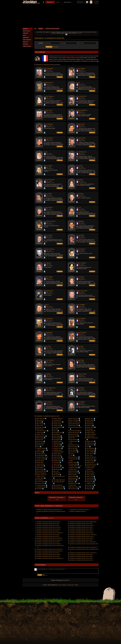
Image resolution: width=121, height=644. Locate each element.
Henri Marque (57, 434)
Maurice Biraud (81, 249)
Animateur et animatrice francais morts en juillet (48, 544)
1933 (47, 209)
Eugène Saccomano (82, 291)
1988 (50, 251)
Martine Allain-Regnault (76, 466)
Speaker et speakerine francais (77, 511)
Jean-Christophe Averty (59, 476)
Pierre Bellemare (49, 69)
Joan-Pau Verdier (74, 434)
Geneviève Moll (57, 420)
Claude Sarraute (41, 464)
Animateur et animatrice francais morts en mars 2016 (83, 535)
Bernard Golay (40, 438)
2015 (50, 223)
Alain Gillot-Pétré (81, 96)
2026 (83, 84)
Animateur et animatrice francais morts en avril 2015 (83, 542)
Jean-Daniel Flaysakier (59, 482)
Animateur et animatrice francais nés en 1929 (81, 556)
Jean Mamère (80, 221)
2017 (83, 70)
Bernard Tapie (80, 360)
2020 (50, 306)
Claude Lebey (40, 462)
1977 (80, 84)
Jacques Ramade (58, 459)
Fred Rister (39, 489)
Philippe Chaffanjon (91, 434)
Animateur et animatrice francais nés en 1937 (81, 531)
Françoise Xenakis (41, 487)
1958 (47, 98)
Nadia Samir (80, 180)
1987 (83, 348)
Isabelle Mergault (49, 96)
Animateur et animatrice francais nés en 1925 (81, 529)
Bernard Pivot (40, 440)
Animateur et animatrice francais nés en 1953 (81, 540)
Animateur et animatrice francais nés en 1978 (48, 542)
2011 (50, 167)
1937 (80, 403)
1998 (83, 390)
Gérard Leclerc (57, 426)
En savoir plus (79, 33)
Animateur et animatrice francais (52, 29)
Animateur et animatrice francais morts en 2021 (81, 538)
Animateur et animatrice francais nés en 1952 (48, 531)
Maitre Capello (48, 166)
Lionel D (46, 305)
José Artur (72, 438)
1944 (80, 320)
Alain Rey (39, 422)
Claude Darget (40, 461)
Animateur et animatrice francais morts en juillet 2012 (50, 558)
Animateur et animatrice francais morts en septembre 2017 (84, 549)
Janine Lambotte (57, 464)
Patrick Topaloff (81, 318)
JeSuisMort (30, 2)
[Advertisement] (61, 16)
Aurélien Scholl (40, 434)
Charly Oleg (47, 346)
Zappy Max (89, 489)
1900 (47, 376)
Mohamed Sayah (48, 291)
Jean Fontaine (57, 469)
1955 (80, 237)
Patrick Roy (79, 166)
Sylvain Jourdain (91, 473)
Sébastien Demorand (92, 464)
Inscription (96, 1)
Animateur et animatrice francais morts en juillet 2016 (83, 522)
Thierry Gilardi (48, 235)
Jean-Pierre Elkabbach (75, 431)
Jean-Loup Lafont (74, 419)
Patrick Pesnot (90, 424)
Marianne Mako (48, 277)
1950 (80, 98)
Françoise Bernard (41, 485)
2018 (50, 70)
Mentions (64, 585)
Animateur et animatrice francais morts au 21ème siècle (50, 546)
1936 (80, 292)
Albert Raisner (40, 424)
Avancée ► (56, 47)
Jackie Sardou (80, 388)
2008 (50, 154)
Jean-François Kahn (58, 487)
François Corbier (41, 483)
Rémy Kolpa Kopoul (91, 459)
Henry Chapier (57, 436)
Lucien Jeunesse (74, 457)
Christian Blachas (41, 455)
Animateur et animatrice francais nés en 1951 (48, 525)
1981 (50, 376)
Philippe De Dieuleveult (92, 438)
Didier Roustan (48, 402)
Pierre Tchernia (90, 454)
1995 (83, 195)
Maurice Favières (74, 473)
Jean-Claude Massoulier (59, 480)
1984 (50, 195)
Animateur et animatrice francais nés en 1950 (48, 524)
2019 (83, 292)
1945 (80, 279)
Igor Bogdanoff (48, 332)
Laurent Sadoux (81, 69)
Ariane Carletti (40, 433)
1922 (47, 167)
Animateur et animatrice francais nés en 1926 (48, 535)
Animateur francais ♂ (76, 498)
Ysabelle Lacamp (91, 483)
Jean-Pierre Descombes (76, 427)
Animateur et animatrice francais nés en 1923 (81, 558)
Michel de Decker (74, 478)
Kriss (71, 443)
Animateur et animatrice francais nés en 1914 (81, 555)
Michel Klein (73, 480)
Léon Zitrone (80, 194)
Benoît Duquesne (41, 436)
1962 (47, 84)
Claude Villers (40, 466)
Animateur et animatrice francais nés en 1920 (81, 560)
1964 (80, 112)
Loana (78, 82)
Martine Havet (73, 469)
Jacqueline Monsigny (58, 452)
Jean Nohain (47, 374)
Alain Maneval (40, 420)
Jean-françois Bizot (58, 485)
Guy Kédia (56, 429)
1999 (83, 98)
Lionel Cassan (73, 452)
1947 (80, 181)
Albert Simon (40, 426)
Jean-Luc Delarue (49, 360)
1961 (47, 306)
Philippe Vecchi (81, 124)
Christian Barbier (41, 454)
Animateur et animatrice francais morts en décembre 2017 (84, 544)
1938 (47, 265)
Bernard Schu (40, 441)
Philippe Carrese (91, 433)
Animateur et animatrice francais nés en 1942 (81, 524)
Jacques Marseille (58, 455)
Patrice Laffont (90, 420)
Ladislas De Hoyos (75, 445)
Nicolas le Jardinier (75, 487)
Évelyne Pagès (40, 478)
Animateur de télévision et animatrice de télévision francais (51, 511)
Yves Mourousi (90, 485)
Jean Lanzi (56, 471)
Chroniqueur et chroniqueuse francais (79, 510)
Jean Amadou (57, 466)
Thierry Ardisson (48, 138)
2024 (83, 237)
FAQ (60, 585)
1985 (47, 292)
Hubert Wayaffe (57, 438)
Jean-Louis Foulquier (58, 489)
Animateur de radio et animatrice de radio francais (49, 510)
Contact (76, 585)
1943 (47, 154)
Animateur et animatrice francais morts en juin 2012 (49, 538)
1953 (80, 140)
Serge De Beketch (91, 466)
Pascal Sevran (80, 277)
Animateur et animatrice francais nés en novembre (49, 540)
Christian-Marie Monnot (42, 457)
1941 (47, 126)
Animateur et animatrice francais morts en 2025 (48, 522)
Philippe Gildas (90, 441)
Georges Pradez (57, 424)
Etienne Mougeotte (41, 473)
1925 (80, 154)
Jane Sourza (56, 462)
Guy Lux (79, 207)
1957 (47, 403)
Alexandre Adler (41, 427)
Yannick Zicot (90, 482)
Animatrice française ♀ (57, 498)
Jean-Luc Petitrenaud (75, 422)
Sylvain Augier (80, 235)
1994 (83, 306)
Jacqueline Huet (57, 448)
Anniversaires (67, 2)
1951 (47, 112)
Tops (58, 2)
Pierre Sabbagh (81, 305)
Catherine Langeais (41, 450)
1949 (47, 140)
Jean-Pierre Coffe (81, 374)
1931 (47, 251)
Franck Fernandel (81, 332)
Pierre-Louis (80, 346)
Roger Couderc (48, 194)
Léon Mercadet (74, 448)
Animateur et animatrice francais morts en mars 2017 (83, 553)
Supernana (89, 469)
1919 (80, 209)
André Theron (40, 429)
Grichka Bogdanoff (58, 427)
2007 (50, 209)
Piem (88, 447)
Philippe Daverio (91, 436)
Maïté (71, 461)
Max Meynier (47, 263)
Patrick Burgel (90, 422)
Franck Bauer (40, 480)
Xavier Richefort (90, 480)
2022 (50, 334)
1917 (80, 348)
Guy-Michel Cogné (58, 433)
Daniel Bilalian (40, 468)
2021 (83, 362)
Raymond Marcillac (91, 457)
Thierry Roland (80, 402)
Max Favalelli (73, 475)
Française (48, 85)
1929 (47, 70)
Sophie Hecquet (90, 468)
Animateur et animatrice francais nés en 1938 (48, 556)
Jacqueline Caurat (58, 447)
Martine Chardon (81, 263)
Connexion (96, 3)
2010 (50, 84)
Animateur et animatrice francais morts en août (81, 536)
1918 (47, 195)
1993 (83, 167)
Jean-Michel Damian (75, 424)
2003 (83, 209)
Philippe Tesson (90, 443)
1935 (47, 223)
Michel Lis (72, 482)
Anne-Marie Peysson (50, 221)
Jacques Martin (48, 207)
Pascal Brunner (74, 489)
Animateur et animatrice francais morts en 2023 (81, 533)
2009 (50, 126)
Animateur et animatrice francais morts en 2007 (81, 525)
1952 (80, 167)
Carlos (46, 152)
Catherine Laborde (49, 180)
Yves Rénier (89, 487)
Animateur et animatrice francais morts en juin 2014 (49, 551)
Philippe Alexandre (91, 431)
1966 (80, 70)
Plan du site (70, 585)
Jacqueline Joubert (58, 450)
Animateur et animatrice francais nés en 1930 (48, 553)
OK (66, 34)
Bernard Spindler (41, 443)
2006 (50, 265)
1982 (83, 251)
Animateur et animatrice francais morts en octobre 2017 (83, 547)
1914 (80, 195)
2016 (83, 112)
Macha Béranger (48, 124)
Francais (48, 71)
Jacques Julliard (57, 454)
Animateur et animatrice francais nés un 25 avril (48, 527)
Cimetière (49, 2)
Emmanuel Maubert (82, 110)
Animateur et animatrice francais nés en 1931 (48, 536)
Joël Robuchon (74, 436)
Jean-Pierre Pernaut (75, 433)
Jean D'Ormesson (81, 152)
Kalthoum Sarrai (48, 82)
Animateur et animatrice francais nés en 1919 (81, 527)
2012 (50, 362)
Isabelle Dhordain (58, 441)
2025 (50, 112)
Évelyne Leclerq (48, 110)
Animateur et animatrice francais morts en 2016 (48, 529)
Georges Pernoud (58, 422)
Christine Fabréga (49, 249)
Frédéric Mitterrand (49, 388)
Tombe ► (60, 77)
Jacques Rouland (57, 461)
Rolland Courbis (81, 138)
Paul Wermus (90, 429)
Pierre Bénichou (48, 318)
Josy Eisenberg (74, 440)
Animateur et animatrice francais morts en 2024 (48, 555)
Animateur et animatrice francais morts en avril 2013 (49, 549)
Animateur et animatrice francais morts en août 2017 (49, 533)
